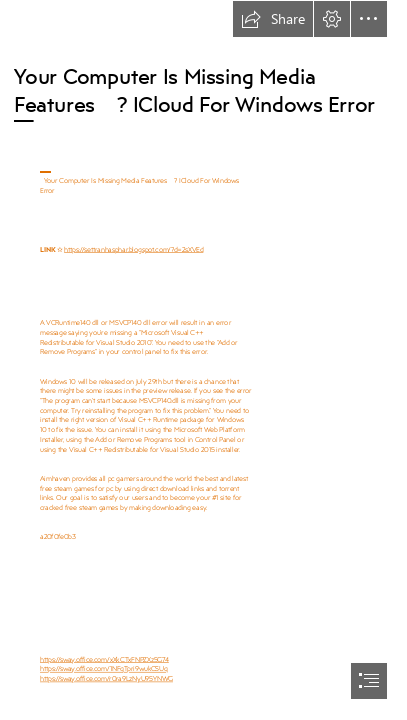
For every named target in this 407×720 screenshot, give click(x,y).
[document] (203, 360)
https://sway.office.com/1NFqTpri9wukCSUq (103, 668)
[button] (273, 19)
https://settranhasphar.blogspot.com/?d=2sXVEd (133, 248)
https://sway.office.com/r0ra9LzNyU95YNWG (106, 678)
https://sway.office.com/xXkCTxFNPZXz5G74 (104, 658)
